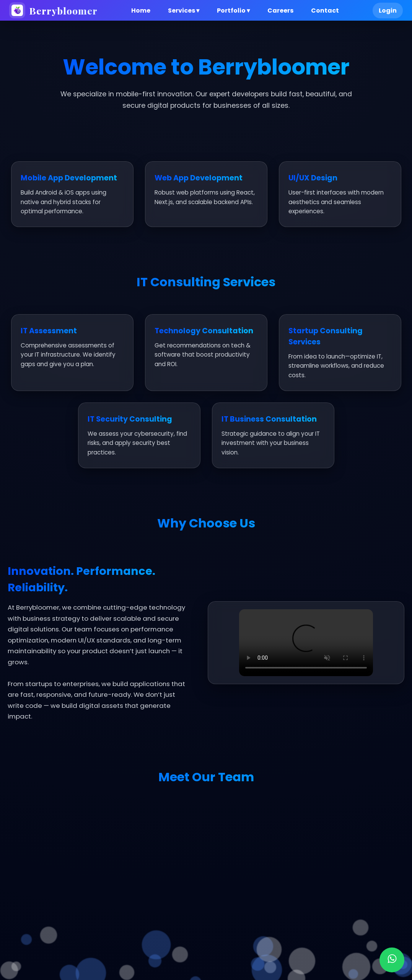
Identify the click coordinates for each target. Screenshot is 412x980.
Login (388, 11)
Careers (280, 11)
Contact (325, 11)
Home (141, 11)
